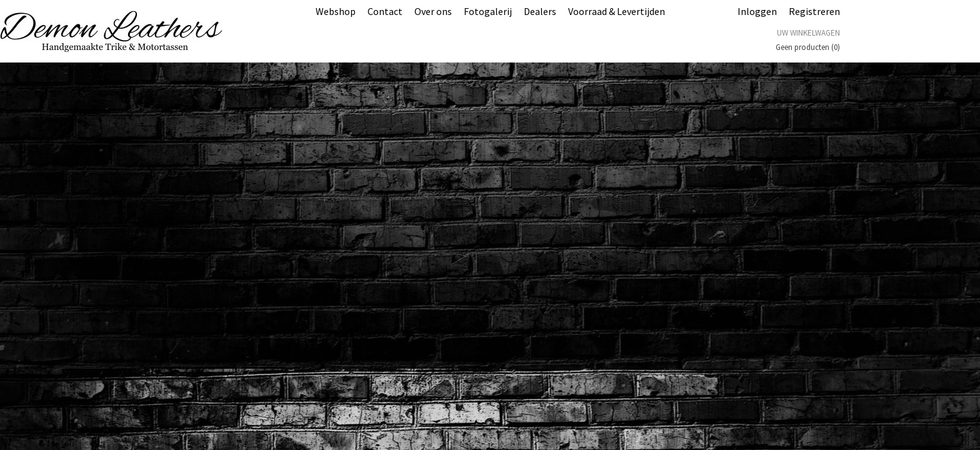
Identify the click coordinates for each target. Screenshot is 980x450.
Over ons (433, 11)
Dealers (540, 11)
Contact (385, 11)
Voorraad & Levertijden (617, 11)
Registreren (814, 11)
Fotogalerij (488, 11)
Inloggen (757, 11)
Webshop (336, 11)
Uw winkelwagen (808, 33)
